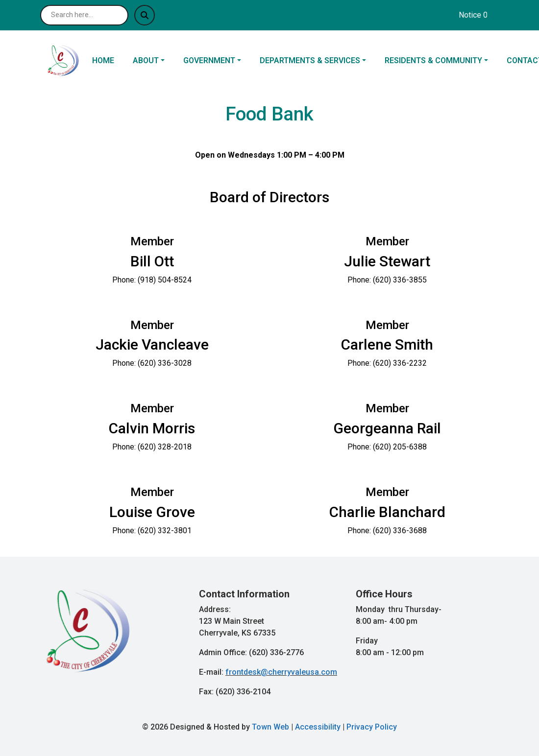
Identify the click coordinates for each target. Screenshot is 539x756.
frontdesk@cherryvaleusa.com (281, 672)
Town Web (270, 727)
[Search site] (84, 15)
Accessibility (318, 727)
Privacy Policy (372, 727)
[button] (154, 61)
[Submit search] (145, 15)
